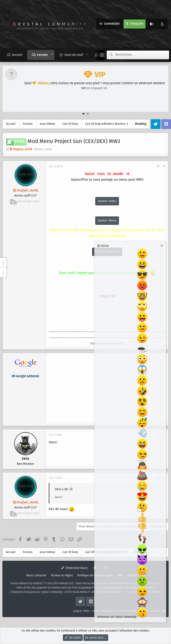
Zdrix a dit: (62, 489)
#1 (164, 166)
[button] (52, 55)
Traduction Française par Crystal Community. (37, 592)
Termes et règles (62, 575)
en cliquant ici (97, 88)
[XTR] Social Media (93, 592)
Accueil (17, 55)
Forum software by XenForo (42, 584)
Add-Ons (81, 584)
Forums (42, 55)
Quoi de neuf (74, 55)
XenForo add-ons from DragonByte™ (73, 588)
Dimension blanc (74, 568)
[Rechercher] (142, 55)
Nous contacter (36, 575)
